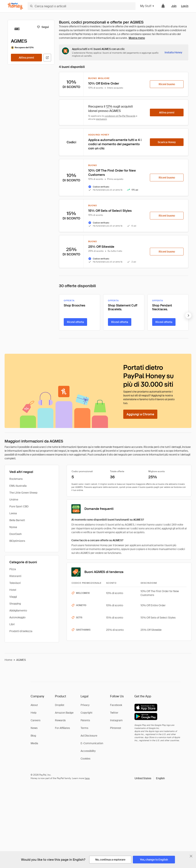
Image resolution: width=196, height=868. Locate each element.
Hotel (13, 590)
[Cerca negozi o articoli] (82, 6)
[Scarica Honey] (167, 142)
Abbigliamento (18, 610)
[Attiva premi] (26, 58)
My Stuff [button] (147, 6)
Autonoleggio (17, 617)
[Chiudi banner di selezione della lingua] (191, 856)
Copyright (87, 713)
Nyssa (13, 527)
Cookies (85, 759)
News (34, 728)
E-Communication (92, 743)
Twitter (114, 713)
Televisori (15, 583)
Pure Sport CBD (19, 506)
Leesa (13, 513)
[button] (150, 778)
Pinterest (116, 728)
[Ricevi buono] (167, 84)
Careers (36, 720)
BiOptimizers (17, 541)
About (34, 705)
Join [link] (174, 6)
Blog (33, 736)
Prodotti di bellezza (21, 631)
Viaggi (13, 597)
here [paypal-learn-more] (87, 778)
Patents (85, 720)
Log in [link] (185, 6)
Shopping (15, 604)
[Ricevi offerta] (75, 322)
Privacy (85, 705)
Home (8, 660)
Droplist (60, 705)
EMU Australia (18, 486)
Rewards (60, 720)
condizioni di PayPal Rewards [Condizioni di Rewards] (120, 116)
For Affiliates (62, 728)
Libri (12, 624)
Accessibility (88, 751)
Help (33, 713)
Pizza (13, 569)
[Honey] (15, 6)
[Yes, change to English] (154, 860)
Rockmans (16, 479)
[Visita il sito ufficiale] (47, 58)
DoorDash (16, 534)
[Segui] (43, 27)
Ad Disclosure (89, 736)
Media (34, 743)
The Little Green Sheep (23, 493)
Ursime (14, 500)
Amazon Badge (64, 713)
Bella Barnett (17, 520)
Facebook (116, 705)
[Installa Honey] (173, 52)
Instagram (116, 720)
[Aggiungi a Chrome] (140, 414)
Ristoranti (15, 576)
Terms (84, 728)
